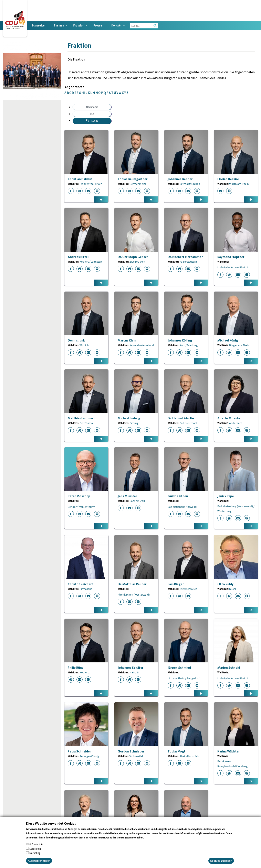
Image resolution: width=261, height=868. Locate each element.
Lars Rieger (176, 584)
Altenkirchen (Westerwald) (134, 595)
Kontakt (116, 26)
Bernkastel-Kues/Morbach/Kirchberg (232, 764)
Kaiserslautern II (189, 262)
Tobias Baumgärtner (133, 179)
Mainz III (134, 672)
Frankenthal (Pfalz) (91, 184)
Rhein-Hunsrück (189, 756)
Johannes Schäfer (130, 668)
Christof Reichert (80, 584)
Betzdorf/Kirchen (190, 184)
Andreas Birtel (78, 257)
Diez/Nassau (87, 423)
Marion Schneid (229, 668)
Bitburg (134, 423)
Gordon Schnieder (131, 751)
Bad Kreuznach (189, 423)
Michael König (228, 340)
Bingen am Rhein (239, 345)
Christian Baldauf (80, 179)
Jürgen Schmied (179, 668)
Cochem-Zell (137, 501)
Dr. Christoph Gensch (133, 257)
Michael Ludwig (129, 418)
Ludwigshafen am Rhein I (233, 267)
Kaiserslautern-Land (142, 345)
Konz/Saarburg (189, 345)
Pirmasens (86, 589)
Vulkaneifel (136, 756)
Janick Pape (226, 496)
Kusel (233, 589)
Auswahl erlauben (39, 861)
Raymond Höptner (231, 257)
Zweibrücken (137, 262)
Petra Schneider (79, 751)
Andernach (236, 423)
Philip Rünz (76, 668)
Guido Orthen (178, 496)
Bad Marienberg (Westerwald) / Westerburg (236, 509)
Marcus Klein (127, 340)
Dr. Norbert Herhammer (185, 257)
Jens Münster (127, 496)
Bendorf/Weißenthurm (81, 507)
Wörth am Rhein (239, 184)
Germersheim (138, 184)
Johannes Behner (180, 179)
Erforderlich (36, 844)
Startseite (38, 26)
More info (150, 838)
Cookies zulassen (221, 861)
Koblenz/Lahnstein (91, 262)
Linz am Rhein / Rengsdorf (183, 678)
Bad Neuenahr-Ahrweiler (182, 507)
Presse (98, 26)
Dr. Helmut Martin (181, 418)
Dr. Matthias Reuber (132, 584)
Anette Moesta (229, 418)
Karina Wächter (228, 751)
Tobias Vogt (176, 751)
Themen (59, 26)
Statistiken (35, 849)
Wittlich (84, 345)
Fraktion (79, 26)
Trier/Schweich (188, 589)
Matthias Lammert (81, 418)
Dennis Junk (76, 340)
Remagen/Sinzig (89, 756)
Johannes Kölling (180, 340)
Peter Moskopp (79, 496)
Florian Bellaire (228, 179)
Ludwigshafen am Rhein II (233, 678)
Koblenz (85, 672)
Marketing (35, 853)
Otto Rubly (225, 584)
